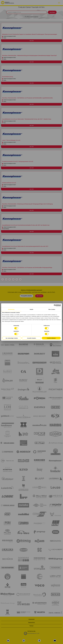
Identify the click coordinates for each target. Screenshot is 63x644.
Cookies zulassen (51, 338)
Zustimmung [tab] (11, 309)
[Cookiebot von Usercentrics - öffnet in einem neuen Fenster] (55, 305)
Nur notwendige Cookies (12, 338)
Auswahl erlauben (32, 338)
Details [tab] (32, 309)
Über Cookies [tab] (52, 309)
